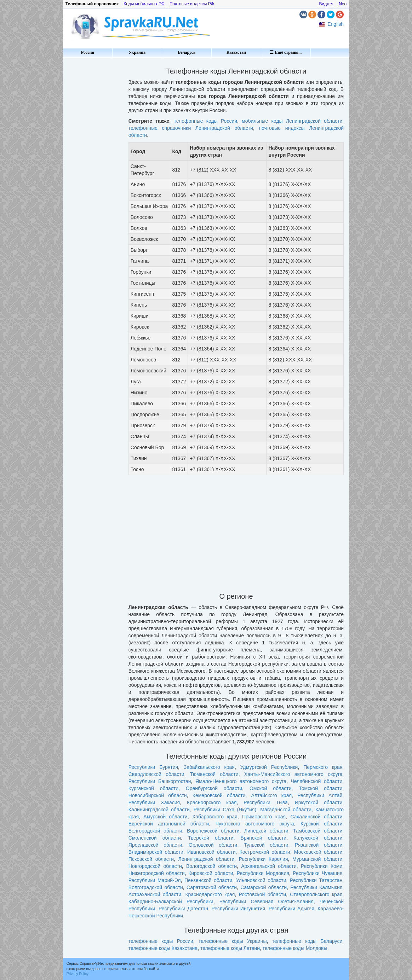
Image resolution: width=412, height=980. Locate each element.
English (336, 24)
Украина (137, 52)
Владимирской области (156, 852)
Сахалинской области (316, 817)
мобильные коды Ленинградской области (292, 121)
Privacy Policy (78, 974)
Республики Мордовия (263, 873)
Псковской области (151, 859)
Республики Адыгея (291, 909)
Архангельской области (269, 866)
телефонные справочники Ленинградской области (191, 128)
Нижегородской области (157, 873)
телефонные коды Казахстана (163, 948)
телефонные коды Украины (233, 941)
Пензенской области (208, 880)
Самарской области (264, 887)
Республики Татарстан (316, 880)
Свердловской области (156, 774)
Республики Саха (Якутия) (225, 810)
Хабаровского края (215, 817)
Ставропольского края (316, 894)
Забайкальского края (209, 767)
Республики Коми (322, 866)
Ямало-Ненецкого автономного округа (241, 781)
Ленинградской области (206, 859)
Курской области (321, 824)
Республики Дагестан (183, 909)
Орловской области (213, 845)
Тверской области (211, 838)
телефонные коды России (205, 121)
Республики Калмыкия (316, 887)
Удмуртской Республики (269, 767)
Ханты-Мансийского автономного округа (293, 774)
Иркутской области (319, 802)
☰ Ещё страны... (286, 52)
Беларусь (187, 52)
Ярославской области (155, 845)
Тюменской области (214, 774)
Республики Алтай (320, 795)
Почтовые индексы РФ (192, 4)
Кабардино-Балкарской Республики (171, 901)
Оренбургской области (214, 788)
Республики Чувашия (317, 873)
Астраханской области (155, 894)
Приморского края (264, 817)
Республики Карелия (264, 859)
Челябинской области (316, 781)
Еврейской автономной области (169, 824)
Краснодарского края (210, 894)
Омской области (271, 788)
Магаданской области (286, 810)
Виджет (327, 4)
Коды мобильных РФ (144, 4)
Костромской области (265, 852)
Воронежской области (213, 831)
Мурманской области (317, 859)
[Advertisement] (93, 166)
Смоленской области (155, 838)
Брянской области (264, 838)
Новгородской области (155, 866)
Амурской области (165, 817)
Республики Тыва (266, 802)
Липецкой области (266, 831)
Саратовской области (212, 887)
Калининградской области (159, 810)
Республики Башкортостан (160, 781)
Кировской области (211, 873)
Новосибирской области (158, 795)
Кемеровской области (219, 795)
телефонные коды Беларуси (307, 941)
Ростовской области (262, 894)
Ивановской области (211, 852)
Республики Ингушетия (239, 909)
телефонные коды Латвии (230, 948)
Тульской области (266, 845)
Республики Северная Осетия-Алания (267, 901)
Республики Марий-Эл (155, 880)
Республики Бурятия (153, 767)
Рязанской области (319, 845)
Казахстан (236, 52)
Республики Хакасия (154, 802)
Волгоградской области (156, 887)
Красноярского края (212, 802)
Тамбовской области (318, 831)
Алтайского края (272, 795)
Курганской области (153, 788)
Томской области (321, 788)
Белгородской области (155, 831)
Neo (343, 4)
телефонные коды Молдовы (295, 948)
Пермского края (323, 767)
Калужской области (318, 838)
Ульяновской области (261, 880)
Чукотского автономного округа (255, 824)
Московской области (318, 852)
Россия (88, 52)
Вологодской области (211, 866)
